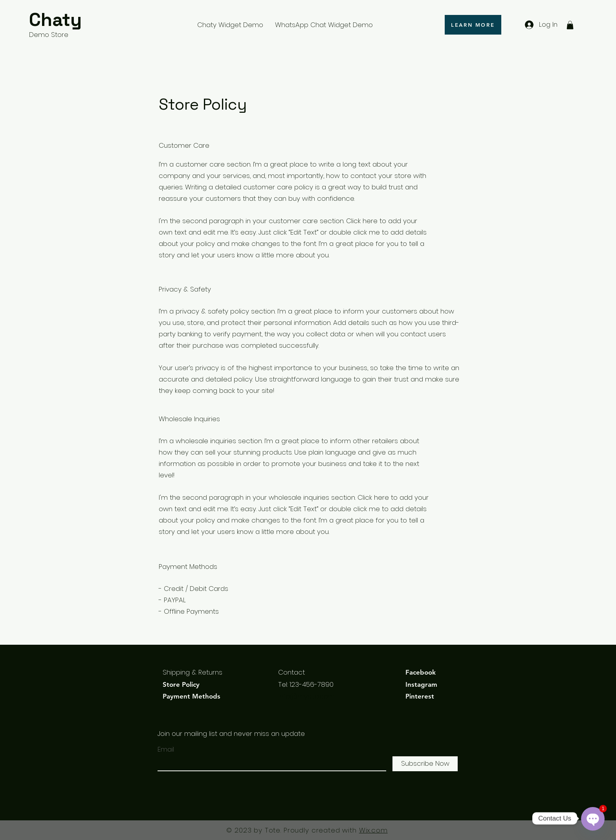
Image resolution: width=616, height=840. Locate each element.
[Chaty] (66, 20)
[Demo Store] (66, 35)
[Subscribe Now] (425, 764)
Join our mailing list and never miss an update (231, 734)
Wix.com (373, 830)
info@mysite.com (306, 696)
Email (166, 749)
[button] (570, 25)
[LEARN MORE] (473, 25)
